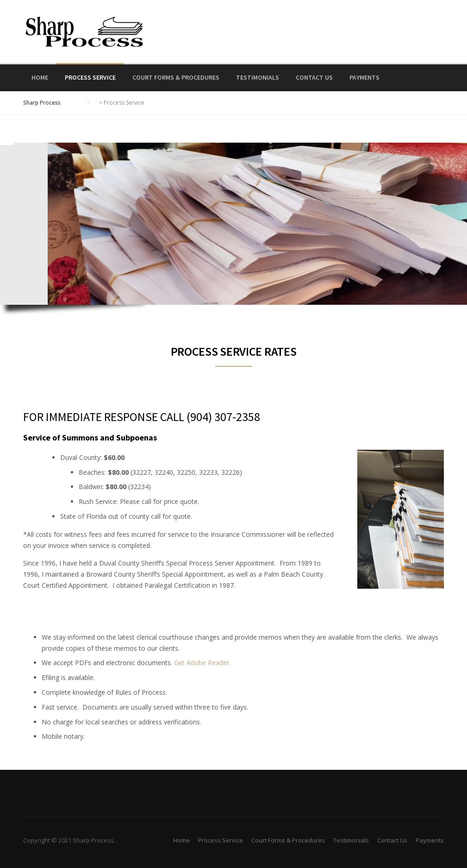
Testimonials (258, 77)
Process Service (90, 77)
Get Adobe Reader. (202, 663)
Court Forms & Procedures (176, 77)
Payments (364, 77)
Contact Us (314, 77)
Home (40, 77)
